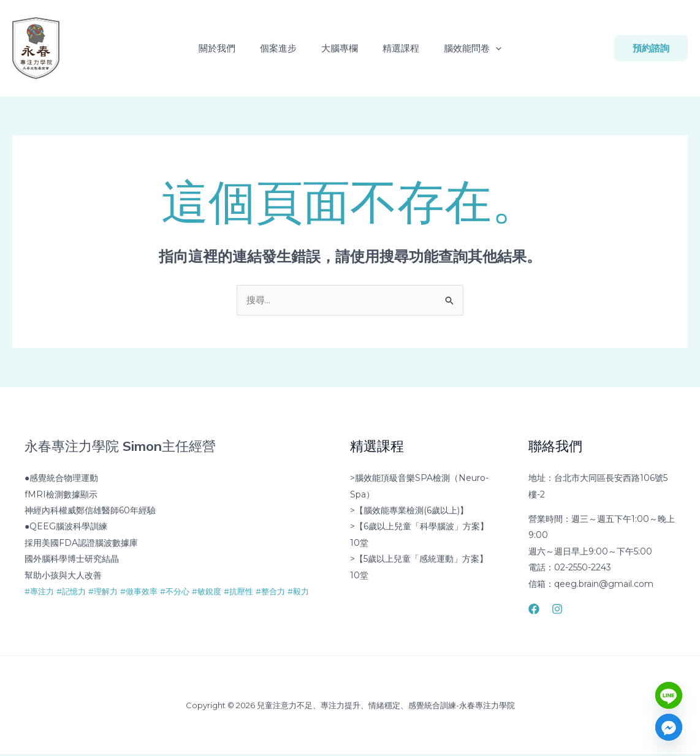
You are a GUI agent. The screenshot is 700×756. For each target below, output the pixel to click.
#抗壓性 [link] (255, 592)
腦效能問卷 (463, 48)
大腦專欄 (340, 48)
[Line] (669, 695)
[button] (486, 48)
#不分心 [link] (186, 592)
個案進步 (283, 48)
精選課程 (396, 48)
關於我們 (227, 48)
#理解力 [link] (109, 592)
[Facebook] (534, 610)
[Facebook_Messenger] (669, 727)
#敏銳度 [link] (221, 592)
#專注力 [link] (40, 592)
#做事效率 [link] (148, 592)
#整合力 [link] (289, 592)
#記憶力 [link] (75, 592)
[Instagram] (557, 610)
